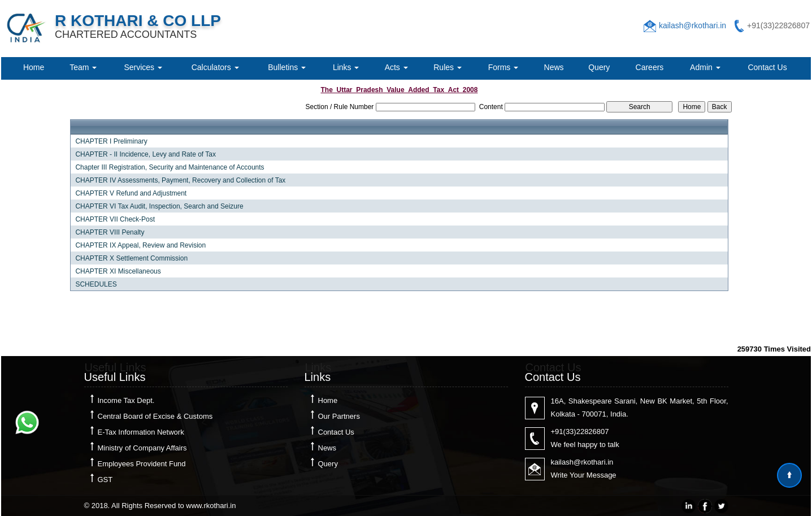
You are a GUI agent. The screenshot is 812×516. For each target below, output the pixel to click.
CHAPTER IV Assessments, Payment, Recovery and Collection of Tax (180, 180)
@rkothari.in (593, 462)
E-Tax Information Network (141, 432)
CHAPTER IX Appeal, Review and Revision (140, 245)
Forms (503, 67)
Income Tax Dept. (126, 400)
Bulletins (287, 67)
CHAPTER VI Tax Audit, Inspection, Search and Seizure (159, 206)
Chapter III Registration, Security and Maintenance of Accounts (170, 167)
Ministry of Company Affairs (142, 448)
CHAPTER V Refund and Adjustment (131, 193)
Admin (705, 67)
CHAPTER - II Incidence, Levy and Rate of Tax (146, 154)
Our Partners (339, 416)
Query (599, 67)
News (554, 67)
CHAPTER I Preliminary (111, 141)
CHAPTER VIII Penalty (110, 232)
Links (346, 67)
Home (34, 67)
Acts (396, 67)
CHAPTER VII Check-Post (115, 219)
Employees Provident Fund (142, 464)
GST (105, 480)
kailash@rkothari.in (692, 25)
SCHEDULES (96, 284)
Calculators (215, 67)
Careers (650, 67)
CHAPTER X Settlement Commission (131, 258)
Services (143, 67)
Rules (448, 67)
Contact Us (767, 67)
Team (83, 67)
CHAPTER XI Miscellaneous (118, 271)
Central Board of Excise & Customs (155, 416)
